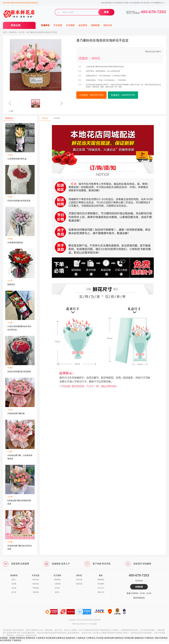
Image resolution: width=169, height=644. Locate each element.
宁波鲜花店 (17, 640)
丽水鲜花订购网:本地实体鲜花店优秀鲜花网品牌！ (21, 3)
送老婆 (14, 584)
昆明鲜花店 (31, 638)
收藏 (11, 111)
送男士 (57, 592)
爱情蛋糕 (57, 580)
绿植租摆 (95, 25)
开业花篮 (58, 25)
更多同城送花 (139, 598)
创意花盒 (79, 584)
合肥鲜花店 (61, 638)
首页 (5, 32)
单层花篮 (36, 580)
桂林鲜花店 (119, 638)
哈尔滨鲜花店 (6, 640)
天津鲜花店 (149, 638)
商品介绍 (45, 118)
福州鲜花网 (109, 638)
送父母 (22, 32)
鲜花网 (12, 638)
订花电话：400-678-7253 (91, 95)
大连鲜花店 (41, 638)
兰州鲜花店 (91, 638)
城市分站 (108, 25)
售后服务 (101, 584)
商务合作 (101, 592)
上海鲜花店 (81, 638)
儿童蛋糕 (57, 584)
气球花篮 (36, 588)
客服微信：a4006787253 (123, 95)
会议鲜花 (83, 25)
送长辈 (14, 588)
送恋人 (14, 580)
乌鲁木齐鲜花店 (161, 638)
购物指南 (101, 580)
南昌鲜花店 (71, 638)
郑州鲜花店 (21, 638)
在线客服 (139, 587)
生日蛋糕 (70, 25)
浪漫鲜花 (45, 25)
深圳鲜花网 (129, 638)
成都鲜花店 (139, 638)
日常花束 (79, 580)
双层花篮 (36, 584)
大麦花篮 (36, 592)
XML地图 (93, 624)
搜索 (106, 12)
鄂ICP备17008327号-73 (81, 624)
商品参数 (57, 118)
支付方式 (101, 588)
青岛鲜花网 (51, 638)
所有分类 (16, 25)
